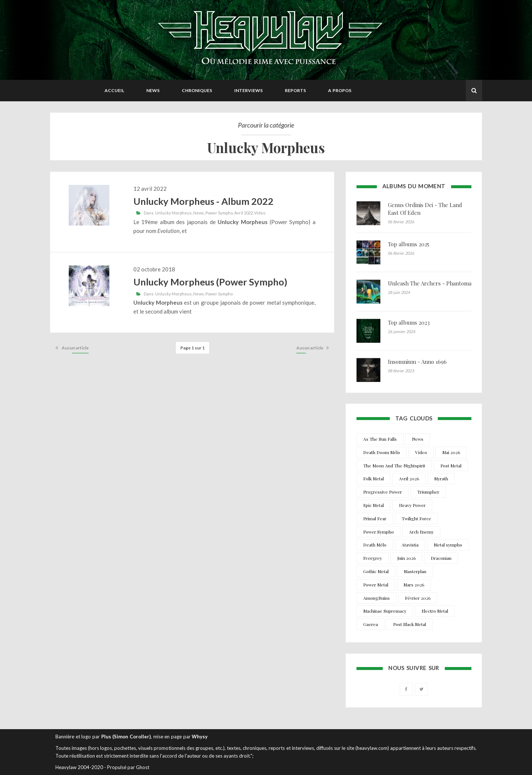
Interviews (248, 90)
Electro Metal (435, 611)
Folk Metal (374, 478)
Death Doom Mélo (382, 452)
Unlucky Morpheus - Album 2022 (203, 201)
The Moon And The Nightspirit (394, 466)
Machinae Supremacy (385, 611)
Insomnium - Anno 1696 (417, 362)
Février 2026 (418, 598)
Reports (295, 90)
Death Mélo (375, 545)
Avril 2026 (409, 478)
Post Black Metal (410, 624)
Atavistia (410, 545)
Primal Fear (375, 518)
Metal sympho (448, 545)
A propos (340, 90)
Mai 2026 (451, 452)
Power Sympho (219, 213)
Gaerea (371, 624)
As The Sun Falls (380, 439)
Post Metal (451, 466)
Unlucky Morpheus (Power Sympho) (210, 282)
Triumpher (428, 492)
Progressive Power (383, 492)
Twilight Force (416, 518)
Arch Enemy (421, 532)
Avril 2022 (243, 213)
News (153, 90)
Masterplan (415, 571)
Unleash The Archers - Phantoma (430, 283)
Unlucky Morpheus (173, 213)
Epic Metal (374, 505)
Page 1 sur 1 (192, 348)
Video (260, 213)
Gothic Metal (376, 571)
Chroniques (197, 90)
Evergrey (373, 558)
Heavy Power (412, 505)
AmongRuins (376, 598)
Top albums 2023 (409, 322)
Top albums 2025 (409, 244)
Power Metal (376, 585)
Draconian (441, 558)
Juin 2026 (406, 558)
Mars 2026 (414, 585)
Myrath (441, 478)
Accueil (114, 90)
